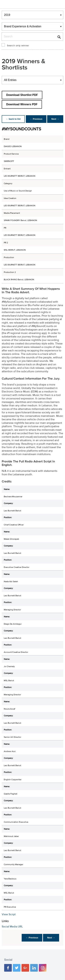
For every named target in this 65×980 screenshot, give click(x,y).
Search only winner (18, 46)
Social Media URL (12, 927)
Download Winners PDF (22, 104)
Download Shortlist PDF (22, 95)
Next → (55, 119)
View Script (9, 914)
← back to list (13, 119)
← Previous (36, 119)
